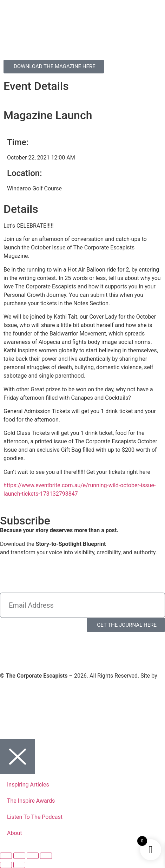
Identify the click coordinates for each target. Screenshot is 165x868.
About (15, 833)
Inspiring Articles (28, 785)
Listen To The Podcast (35, 817)
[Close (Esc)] (46, 856)
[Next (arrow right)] (19, 865)
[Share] (33, 856)
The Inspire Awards (31, 801)
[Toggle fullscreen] (19, 856)
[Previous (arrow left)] (6, 865)
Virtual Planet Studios (27, 684)
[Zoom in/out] (6, 856)
